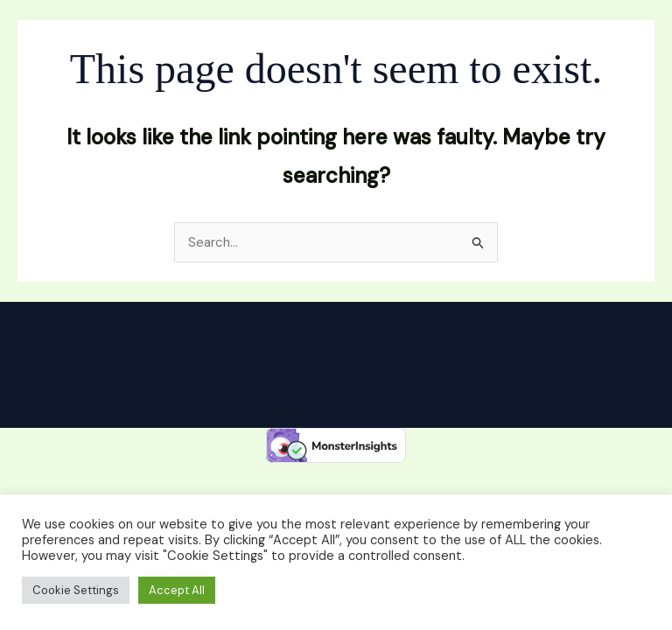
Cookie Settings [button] (76, 590)
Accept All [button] (177, 590)
